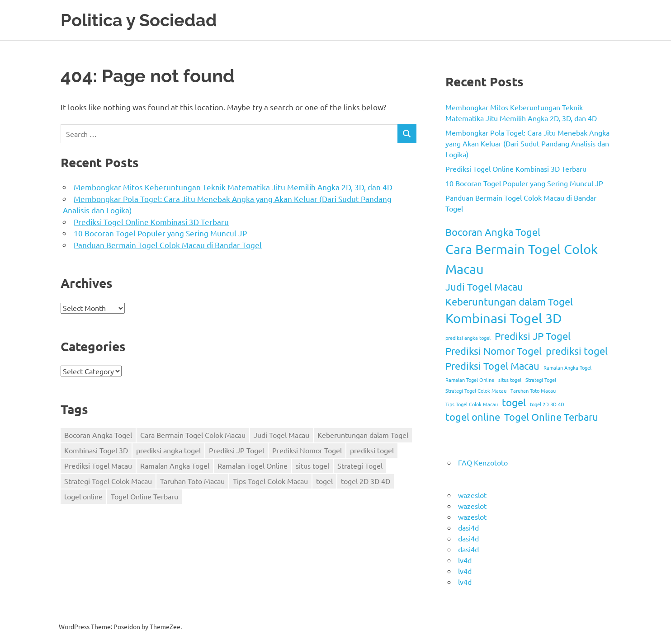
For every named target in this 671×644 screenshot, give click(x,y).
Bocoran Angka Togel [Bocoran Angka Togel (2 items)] (98, 435)
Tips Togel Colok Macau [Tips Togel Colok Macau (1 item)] (270, 481)
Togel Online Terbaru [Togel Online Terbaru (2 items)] (144, 496)
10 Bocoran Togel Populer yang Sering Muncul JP (160, 233)
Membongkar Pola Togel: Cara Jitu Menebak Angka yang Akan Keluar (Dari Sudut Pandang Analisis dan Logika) (527, 143)
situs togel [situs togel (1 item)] (312, 465)
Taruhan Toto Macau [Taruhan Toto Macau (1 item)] (192, 481)
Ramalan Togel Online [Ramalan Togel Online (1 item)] (253, 465)
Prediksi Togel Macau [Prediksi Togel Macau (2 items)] (98, 465)
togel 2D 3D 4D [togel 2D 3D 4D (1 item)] (366, 481)
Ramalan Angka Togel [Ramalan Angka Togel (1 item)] (175, 465)
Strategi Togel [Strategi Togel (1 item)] (360, 465)
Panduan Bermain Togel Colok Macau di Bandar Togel (168, 245)
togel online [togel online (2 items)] (83, 496)
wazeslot (472, 495)
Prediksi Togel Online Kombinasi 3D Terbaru (151, 222)
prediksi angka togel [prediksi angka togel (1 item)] (168, 450)
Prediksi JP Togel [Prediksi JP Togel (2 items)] (236, 450)
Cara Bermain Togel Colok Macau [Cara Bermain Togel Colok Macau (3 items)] (193, 435)
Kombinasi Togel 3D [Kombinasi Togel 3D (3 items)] (96, 450)
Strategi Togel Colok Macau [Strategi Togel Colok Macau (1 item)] (108, 481)
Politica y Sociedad (139, 20)
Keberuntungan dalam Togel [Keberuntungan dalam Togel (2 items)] (363, 435)
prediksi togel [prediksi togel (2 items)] (372, 450)
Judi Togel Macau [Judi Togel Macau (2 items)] (281, 435)
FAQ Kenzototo (483, 462)
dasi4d (468, 527)
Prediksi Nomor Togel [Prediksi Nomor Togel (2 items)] (307, 450)
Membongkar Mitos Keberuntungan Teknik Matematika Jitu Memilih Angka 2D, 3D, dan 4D (233, 187)
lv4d (465, 560)
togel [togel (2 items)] (324, 481)
